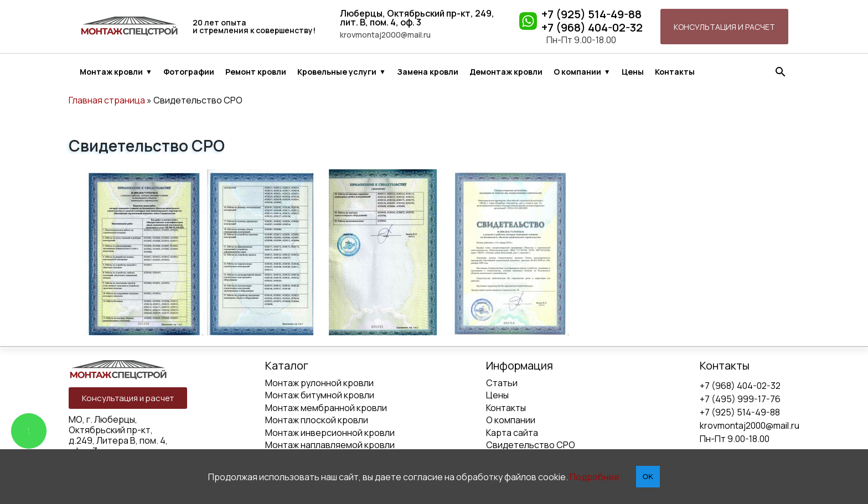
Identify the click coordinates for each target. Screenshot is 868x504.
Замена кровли (428, 72)
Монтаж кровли (111, 72)
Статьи (502, 383)
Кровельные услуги (337, 72)
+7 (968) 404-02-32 (592, 28)
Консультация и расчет (724, 27)
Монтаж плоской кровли (317, 420)
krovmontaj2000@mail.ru (385, 35)
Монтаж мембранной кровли (326, 408)
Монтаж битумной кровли (320, 395)
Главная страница (107, 100)
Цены (633, 72)
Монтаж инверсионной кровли (330, 433)
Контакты (675, 72)
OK (648, 477)
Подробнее (595, 477)
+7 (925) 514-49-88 (591, 14)
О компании (577, 72)
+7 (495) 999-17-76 (740, 399)
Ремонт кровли (256, 72)
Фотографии (189, 72)
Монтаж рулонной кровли (319, 383)
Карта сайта (512, 433)
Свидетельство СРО (531, 445)
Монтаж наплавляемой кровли (330, 445)
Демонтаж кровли (506, 72)
